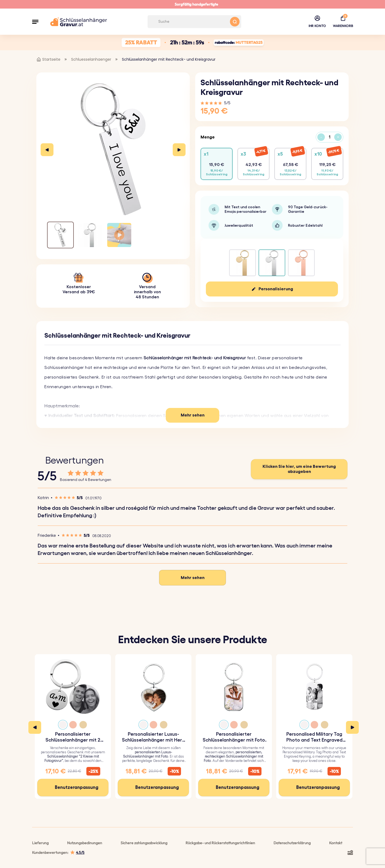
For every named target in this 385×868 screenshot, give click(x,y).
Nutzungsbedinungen (85, 843)
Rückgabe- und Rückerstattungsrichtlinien (220, 843)
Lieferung (40, 843)
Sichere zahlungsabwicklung (144, 843)
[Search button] (235, 22)
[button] (35, 22)
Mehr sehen (193, 415)
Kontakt (336, 843)
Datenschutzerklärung (292, 843)
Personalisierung (276, 289)
